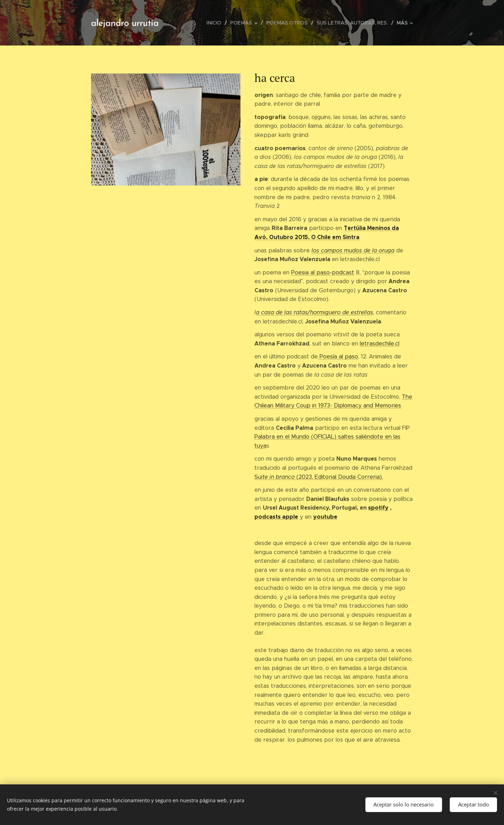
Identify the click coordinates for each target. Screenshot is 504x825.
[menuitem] (218, 23)
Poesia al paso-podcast (323, 272)
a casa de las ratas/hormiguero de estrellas (314, 312)
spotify (378, 508)
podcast (266, 517)
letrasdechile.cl (380, 344)
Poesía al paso (338, 356)
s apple (288, 517)
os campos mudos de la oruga (354, 250)
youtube (325, 517)
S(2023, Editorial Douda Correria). (319, 477)
